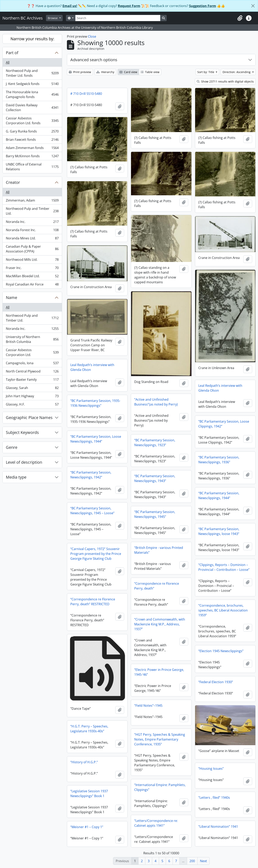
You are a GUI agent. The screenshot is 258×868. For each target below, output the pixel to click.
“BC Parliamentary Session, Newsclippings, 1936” (219, 460)
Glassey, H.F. (32, 405)
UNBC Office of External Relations (32, 167)
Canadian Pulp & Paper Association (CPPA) (32, 249)
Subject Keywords (22, 432)
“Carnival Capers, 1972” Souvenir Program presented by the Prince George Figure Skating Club (96, 554)
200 (192, 861)
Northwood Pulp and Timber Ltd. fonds (32, 73)
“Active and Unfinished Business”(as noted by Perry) (156, 402)
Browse (53, 18)
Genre (12, 447)
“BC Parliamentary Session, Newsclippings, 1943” (155, 478)
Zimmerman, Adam (32, 201)
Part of (12, 53)
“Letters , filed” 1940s (214, 798)
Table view (150, 72)
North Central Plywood (32, 372)
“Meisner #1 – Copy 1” (87, 827)
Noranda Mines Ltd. (32, 239)
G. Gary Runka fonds (32, 132)
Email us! (70, 6)
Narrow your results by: (32, 39)
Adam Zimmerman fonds (32, 149)
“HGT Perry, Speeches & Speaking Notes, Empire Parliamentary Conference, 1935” (160, 739)
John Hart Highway (32, 397)
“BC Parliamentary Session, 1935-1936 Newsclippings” (95, 403)
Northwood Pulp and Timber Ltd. (32, 211)
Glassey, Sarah (32, 389)
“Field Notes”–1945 (148, 706)
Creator (13, 182)
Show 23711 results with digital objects (225, 81)
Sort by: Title (206, 72)
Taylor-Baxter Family (32, 380)
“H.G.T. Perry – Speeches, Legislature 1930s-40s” (89, 729)
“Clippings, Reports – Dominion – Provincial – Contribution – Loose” (224, 567)
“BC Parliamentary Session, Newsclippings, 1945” (155, 514)
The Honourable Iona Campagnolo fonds (32, 94)
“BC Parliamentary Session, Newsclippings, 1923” (155, 443)
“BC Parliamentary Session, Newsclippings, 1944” (219, 496)
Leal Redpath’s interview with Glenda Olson (92, 367)
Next (203, 861)
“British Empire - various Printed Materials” (159, 550)
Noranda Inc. (32, 223)
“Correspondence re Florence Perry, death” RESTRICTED (93, 602)
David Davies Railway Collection (32, 108)
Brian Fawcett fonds (32, 140)
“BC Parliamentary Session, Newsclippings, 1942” (91, 475)
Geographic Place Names (29, 417)
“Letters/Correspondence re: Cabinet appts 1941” (156, 823)
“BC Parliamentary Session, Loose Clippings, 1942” (224, 424)
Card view (128, 72)
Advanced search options (94, 60)
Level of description (24, 462)
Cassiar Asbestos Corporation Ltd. (32, 352)
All (8, 62)
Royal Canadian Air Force (32, 285)
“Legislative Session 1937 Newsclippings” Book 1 (89, 794)
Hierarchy (105, 72)
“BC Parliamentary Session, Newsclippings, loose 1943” (219, 531)
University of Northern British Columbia (32, 339)
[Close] (253, 6)
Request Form (129, 6)
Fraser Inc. (32, 269)
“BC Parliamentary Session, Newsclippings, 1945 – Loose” (92, 511)
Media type (16, 477)
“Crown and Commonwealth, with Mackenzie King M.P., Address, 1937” (160, 624)
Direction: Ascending (237, 72)
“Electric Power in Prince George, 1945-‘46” (159, 672)
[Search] (118, 18)
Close (92, 36)
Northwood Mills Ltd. (32, 260)
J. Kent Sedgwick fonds (32, 85)
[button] (240, 18)
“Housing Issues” (211, 769)
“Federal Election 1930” (216, 682)
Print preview (80, 72)
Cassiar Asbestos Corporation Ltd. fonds (32, 121)
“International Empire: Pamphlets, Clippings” (160, 787)
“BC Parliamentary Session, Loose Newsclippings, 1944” (96, 439)
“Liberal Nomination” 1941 (218, 827)
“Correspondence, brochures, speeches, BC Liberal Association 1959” (223, 610)
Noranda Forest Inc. (32, 231)
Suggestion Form (203, 6)
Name (11, 297)
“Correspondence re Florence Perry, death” (157, 586)
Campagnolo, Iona (32, 364)
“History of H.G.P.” (84, 762)
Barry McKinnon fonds (32, 157)
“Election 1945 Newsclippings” (221, 651)
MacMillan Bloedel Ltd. (32, 277)
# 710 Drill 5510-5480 (86, 94)
